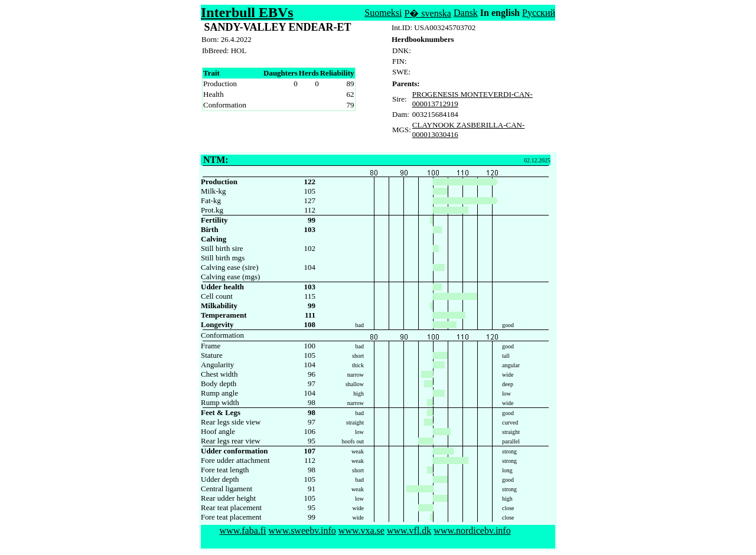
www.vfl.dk (409, 530)
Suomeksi (383, 13)
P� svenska (428, 13)
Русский (539, 13)
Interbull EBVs (247, 12)
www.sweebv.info (302, 530)
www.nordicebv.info (472, 530)
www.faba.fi (243, 530)
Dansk (466, 13)
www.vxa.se (361, 530)
